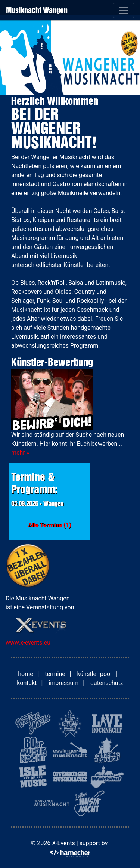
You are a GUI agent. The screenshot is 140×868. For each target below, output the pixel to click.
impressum (63, 683)
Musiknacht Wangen (37, 10)
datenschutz (107, 683)
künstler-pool (94, 674)
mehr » (20, 453)
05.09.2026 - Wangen (37, 504)
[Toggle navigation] (124, 10)
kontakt (27, 683)
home (25, 674)
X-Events (63, 843)
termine (55, 674)
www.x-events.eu (28, 642)
